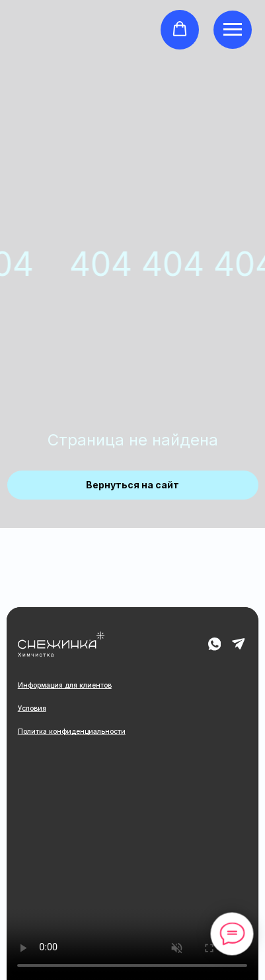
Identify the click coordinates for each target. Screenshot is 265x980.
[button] (180, 29)
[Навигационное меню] (233, 30)
